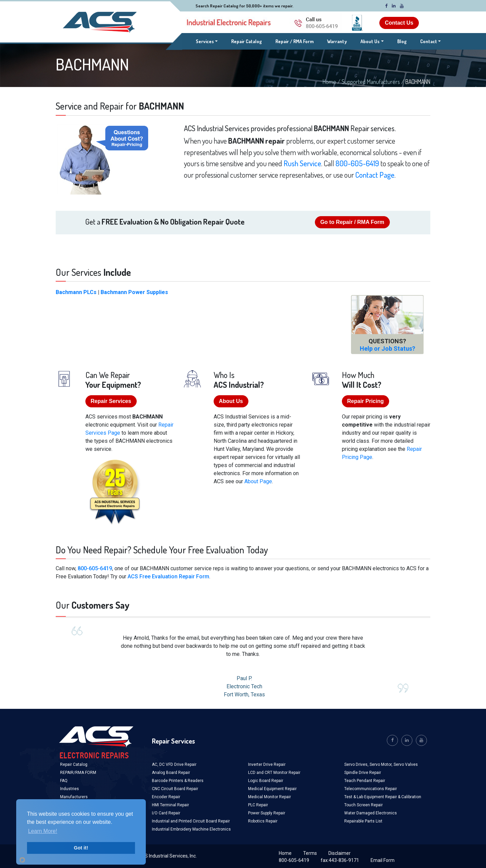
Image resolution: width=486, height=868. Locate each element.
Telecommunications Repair (371, 789)
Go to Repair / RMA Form (352, 222)
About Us (370, 41)
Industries (70, 789)
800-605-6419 (357, 163)
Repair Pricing (366, 401)
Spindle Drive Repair (363, 773)
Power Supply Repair (267, 813)
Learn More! (43, 831)
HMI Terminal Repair (170, 805)
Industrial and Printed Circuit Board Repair (191, 821)
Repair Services (111, 401)
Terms (310, 853)
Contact (429, 41)
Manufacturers (74, 797)
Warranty (337, 41)
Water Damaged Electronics (371, 813)
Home (329, 82)
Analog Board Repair (171, 773)
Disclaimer (340, 853)
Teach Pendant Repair (365, 781)
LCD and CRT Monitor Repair (274, 773)
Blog (402, 41)
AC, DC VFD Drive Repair (174, 764)
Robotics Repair (263, 821)
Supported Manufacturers (371, 82)
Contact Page (375, 175)
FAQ (64, 781)
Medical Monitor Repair (269, 797)
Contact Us (399, 23)
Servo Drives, (357, 764)
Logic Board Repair (266, 781)
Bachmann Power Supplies (134, 292)
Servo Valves (406, 764)
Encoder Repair (166, 797)
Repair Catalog (247, 41)
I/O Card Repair (166, 813)
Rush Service (302, 163)
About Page (258, 481)
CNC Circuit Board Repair (175, 789)
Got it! (81, 848)
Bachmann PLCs (76, 292)
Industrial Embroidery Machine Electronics (191, 829)
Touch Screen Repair (363, 805)
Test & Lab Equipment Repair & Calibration (383, 797)
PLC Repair (258, 805)
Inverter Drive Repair (267, 764)
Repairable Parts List (363, 821)
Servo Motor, (382, 764)
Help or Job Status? (387, 349)
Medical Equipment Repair (272, 789)
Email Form (383, 860)
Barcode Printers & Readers (178, 781)
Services (207, 41)
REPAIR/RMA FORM (78, 773)
